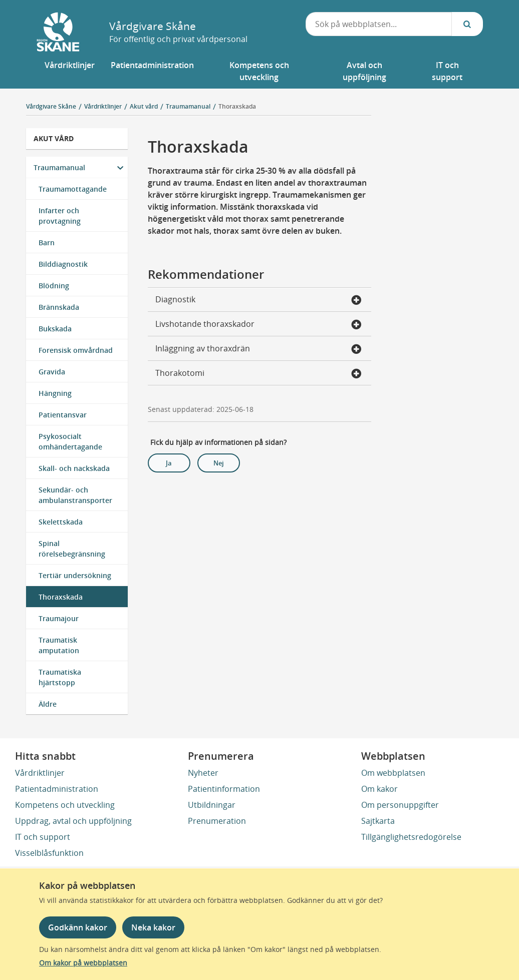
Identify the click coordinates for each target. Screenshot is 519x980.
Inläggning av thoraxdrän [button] (258, 349)
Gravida (52, 372)
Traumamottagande (73, 189)
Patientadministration (57, 789)
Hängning (55, 393)
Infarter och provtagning (60, 216)
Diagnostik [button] (258, 300)
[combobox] (379, 24)
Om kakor (379, 789)
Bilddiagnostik (63, 264)
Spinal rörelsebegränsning (72, 549)
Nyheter (203, 773)
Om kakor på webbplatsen (83, 963)
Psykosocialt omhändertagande (70, 441)
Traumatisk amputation (59, 645)
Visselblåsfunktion (49, 853)
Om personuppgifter (400, 805)
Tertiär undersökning (75, 575)
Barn (47, 242)
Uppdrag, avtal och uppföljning (73, 821)
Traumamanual (59, 167)
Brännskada (59, 307)
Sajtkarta (378, 821)
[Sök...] (467, 24)
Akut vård (54, 138)
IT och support (43, 837)
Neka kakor (153, 927)
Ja (169, 463)
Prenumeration (217, 821)
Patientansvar (63, 415)
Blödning (54, 286)
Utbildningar (212, 805)
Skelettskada (61, 522)
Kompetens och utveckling (65, 805)
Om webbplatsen (393, 773)
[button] (70, 71)
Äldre (48, 704)
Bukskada (55, 329)
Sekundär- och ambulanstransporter (75, 495)
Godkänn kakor (78, 927)
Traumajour (59, 618)
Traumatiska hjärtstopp (60, 677)
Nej (219, 463)
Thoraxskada (237, 106)
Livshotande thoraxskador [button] (258, 325)
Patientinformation (224, 789)
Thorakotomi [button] (258, 374)
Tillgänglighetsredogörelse (411, 837)
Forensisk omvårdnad (76, 350)
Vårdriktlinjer (40, 773)
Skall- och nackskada (74, 468)
